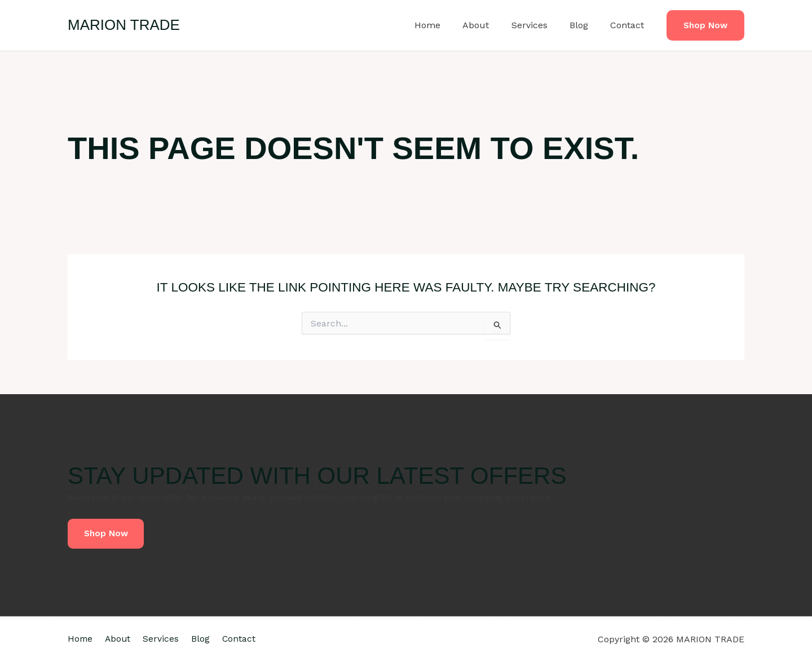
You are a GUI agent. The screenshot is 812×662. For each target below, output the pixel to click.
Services (540, 25)
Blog (585, 25)
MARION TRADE (124, 25)
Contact (629, 25)
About (490, 25)
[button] (705, 26)
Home (446, 25)
